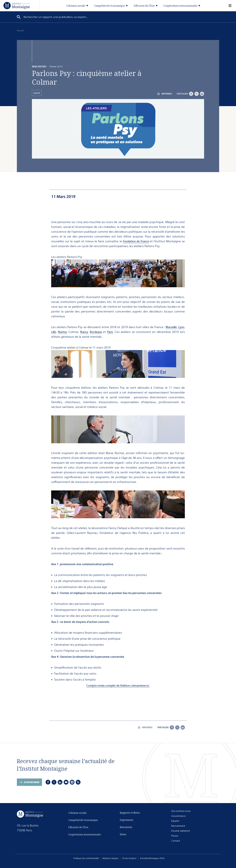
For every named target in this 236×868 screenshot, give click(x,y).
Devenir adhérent (181, 831)
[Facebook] (191, 94)
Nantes (62, 332)
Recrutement (178, 826)
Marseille (171, 327)
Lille (54, 332)
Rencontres (126, 828)
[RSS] (78, 783)
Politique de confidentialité (86, 858)
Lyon (181, 327)
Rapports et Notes (130, 813)
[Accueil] (17, 5)
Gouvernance (179, 816)
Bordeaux (96, 332)
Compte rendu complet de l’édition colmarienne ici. (118, 686)
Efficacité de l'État (78, 830)
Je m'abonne (32, 785)
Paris (110, 332)
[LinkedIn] (202, 94)
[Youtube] (66, 783)
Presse (175, 836)
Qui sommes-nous (181, 811)
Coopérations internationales (85, 837)
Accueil (20, 31)
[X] (197, 94)
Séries (123, 835)
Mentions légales (110, 858)
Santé (37, 93)
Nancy (84, 332)
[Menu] (228, 6)
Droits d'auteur (129, 858)
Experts (175, 821)
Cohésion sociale (77, 815)
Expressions (127, 821)
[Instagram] (72, 783)
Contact (176, 841)
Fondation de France (136, 241)
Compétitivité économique (83, 823)
